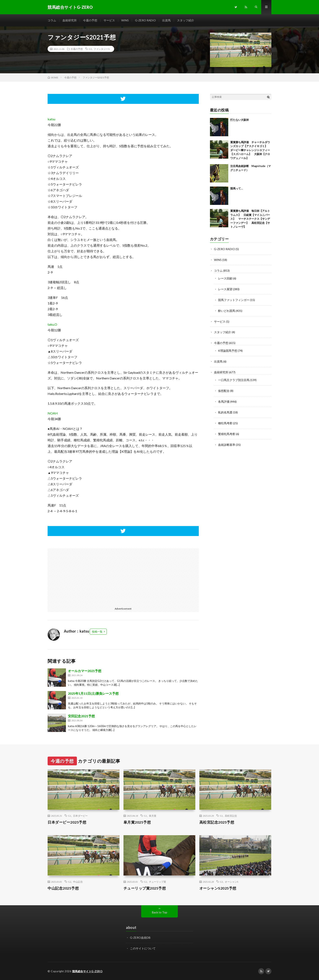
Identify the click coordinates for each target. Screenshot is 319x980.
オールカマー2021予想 (85, 671)
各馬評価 (224, 399)
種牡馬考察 (225, 420)
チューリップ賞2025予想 (145, 888)
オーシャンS (232, 882)
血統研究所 (70, 20)
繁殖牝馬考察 (227, 430)
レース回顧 (225, 278)
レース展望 (225, 288)
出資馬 (167, 20)
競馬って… (237, 189)
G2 (70, 882)
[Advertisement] (84, 577)
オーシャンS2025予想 (218, 888)
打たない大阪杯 (240, 120)
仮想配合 (224, 388)
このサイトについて (143, 948)
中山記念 (78, 882)
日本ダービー (80, 816)
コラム (52, 20)
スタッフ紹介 (186, 20)
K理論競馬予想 (228, 349)
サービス (109, 20)
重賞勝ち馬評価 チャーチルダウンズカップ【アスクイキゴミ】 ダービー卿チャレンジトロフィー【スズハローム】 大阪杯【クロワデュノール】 (250, 150)
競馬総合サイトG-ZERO (87, 971)
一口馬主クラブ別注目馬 (234, 377)
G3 (90, 49)
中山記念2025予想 (63, 888)
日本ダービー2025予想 (67, 822)
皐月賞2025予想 (137, 822)
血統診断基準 (227, 441)
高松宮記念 (231, 816)
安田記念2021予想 (81, 716)
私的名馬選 (225, 409)
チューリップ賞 (157, 882)
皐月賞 (153, 816)
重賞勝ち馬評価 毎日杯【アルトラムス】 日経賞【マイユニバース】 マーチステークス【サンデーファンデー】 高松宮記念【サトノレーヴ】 (250, 219)
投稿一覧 (97, 632)
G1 (70, 816)
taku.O (52, 324)
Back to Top (160, 912)
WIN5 (125, 20)
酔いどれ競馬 (227, 309)
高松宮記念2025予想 (217, 822)
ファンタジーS (102, 49)
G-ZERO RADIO (146, 20)
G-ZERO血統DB (140, 938)
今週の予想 (90, 20)
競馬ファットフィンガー (234, 299)
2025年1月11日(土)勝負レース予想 (93, 693)
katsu (51, 119)
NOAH (53, 413)
